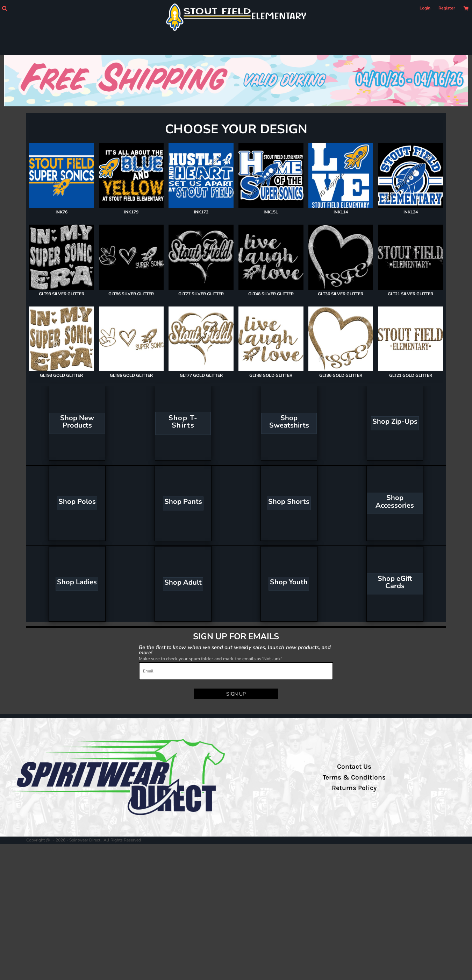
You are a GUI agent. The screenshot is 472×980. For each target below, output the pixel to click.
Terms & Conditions (354, 777)
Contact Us (354, 767)
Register (447, 8)
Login (425, 8)
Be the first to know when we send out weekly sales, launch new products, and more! (235, 650)
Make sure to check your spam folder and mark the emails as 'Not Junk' (210, 659)
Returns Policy (354, 788)
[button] (4, 8)
